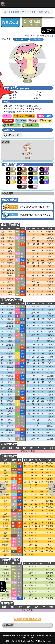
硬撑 (10, 382)
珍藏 (10, 232)
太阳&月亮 (36, 39)
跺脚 (5, 548)
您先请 (10, 282)
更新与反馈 (44, 12)
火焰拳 (5, 479)
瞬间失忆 (5, 595)
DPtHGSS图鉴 (29, 12)
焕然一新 (10, 257)
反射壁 (10, 373)
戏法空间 (10, 426)
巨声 (10, 235)
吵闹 (5, 472)
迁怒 (10, 347)
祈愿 (5, 567)
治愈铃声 (5, 517)
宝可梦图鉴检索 (12, 12)
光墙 (10, 335)
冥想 (10, 313)
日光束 (10, 351)
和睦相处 (10, 241)
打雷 (10, 357)
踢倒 (5, 469)
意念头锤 (5, 498)
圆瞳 (10, 254)
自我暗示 (10, 407)
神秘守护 (10, 344)
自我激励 (10, 307)
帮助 (10, 250)
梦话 (10, 420)
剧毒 (10, 316)
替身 (10, 423)
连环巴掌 (10, 263)
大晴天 (10, 322)
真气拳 (5, 526)
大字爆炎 (10, 379)
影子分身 (10, 369)
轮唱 (10, 392)
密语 (10, 439)
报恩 (10, 360)
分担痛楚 (5, 520)
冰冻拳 (5, 482)
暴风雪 (10, 329)
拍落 (5, 510)
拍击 (10, 244)
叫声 (10, 247)
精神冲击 (10, 310)
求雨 (10, 341)
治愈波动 (10, 279)
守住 (10, 338)
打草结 (10, 414)
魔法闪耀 (10, 436)
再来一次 (5, 576)
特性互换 (5, 539)
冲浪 (10, 432)
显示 (28, 36)
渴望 (5, 463)
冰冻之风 (5, 495)
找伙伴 (10, 272)
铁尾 (5, 504)
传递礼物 (5, 579)
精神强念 (10, 363)
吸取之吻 (5, 598)
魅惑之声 (10, 260)
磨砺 (5, 554)
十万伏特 (10, 354)
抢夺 (5, 535)
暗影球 (10, 366)
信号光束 (5, 466)
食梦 (10, 410)
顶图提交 (49, 36)
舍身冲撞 (10, 288)
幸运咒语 (5, 573)
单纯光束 (10, 285)
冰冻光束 (10, 325)
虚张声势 (10, 417)
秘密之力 (10, 269)
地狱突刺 (5, 551)
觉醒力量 (10, 319)
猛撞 (10, 276)
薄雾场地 (10, 238)
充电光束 (10, 401)
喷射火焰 (10, 376)
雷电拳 (5, 476)
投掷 (10, 398)
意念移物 (5, 542)
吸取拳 (5, 523)
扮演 (5, 513)
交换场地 (5, 545)
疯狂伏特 (10, 429)
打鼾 (5, 507)
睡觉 (10, 385)
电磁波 (10, 404)
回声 (10, 395)
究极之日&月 (21, 39)
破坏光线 (10, 332)
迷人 (10, 266)
